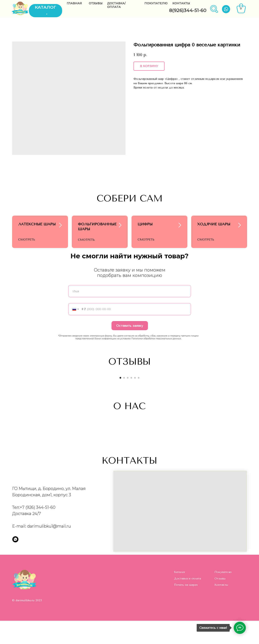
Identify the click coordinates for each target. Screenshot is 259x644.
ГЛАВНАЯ (74, 3)
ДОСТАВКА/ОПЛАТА (116, 5)
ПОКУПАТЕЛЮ (156, 3)
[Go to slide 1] (120, 401)
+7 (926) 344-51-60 (38, 531)
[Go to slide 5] (135, 401)
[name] (130, 314)
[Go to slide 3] (128, 401)
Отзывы (220, 602)
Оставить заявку (130, 349)
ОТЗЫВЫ (96, 3)
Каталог (180, 595)
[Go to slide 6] (139, 401)
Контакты (221, 608)
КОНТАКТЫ (181, 3)
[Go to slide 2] (124, 401)
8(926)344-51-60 (188, 10)
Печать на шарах (186, 608)
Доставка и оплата (187, 602)
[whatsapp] (15, 563)
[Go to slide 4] (131, 401)
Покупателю (223, 595)
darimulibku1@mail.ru (49, 549)
